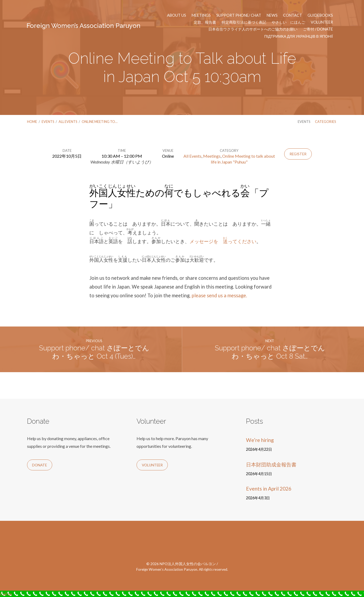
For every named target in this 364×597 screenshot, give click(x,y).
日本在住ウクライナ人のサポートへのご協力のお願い (253, 29)
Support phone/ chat (239, 15)
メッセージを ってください (223, 241)
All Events (68, 122)
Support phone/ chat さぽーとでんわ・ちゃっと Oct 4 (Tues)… (94, 352)
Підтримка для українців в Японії (299, 36)
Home (32, 122)
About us (177, 15)
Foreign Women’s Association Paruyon (84, 26)
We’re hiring (260, 440)
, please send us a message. (218, 295)
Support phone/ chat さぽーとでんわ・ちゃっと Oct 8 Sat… (270, 352)
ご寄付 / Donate (318, 29)
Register (298, 154)
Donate (40, 465)
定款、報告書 (205, 22)
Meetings (201, 15)
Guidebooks (320, 15)
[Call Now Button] (182, 594)
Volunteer (322, 22)
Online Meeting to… (100, 122)
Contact (293, 15)
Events (48, 122)
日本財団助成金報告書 (271, 464)
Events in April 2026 (269, 489)
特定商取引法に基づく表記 (244, 22)
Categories (325, 122)
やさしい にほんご (288, 22)
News (272, 15)
